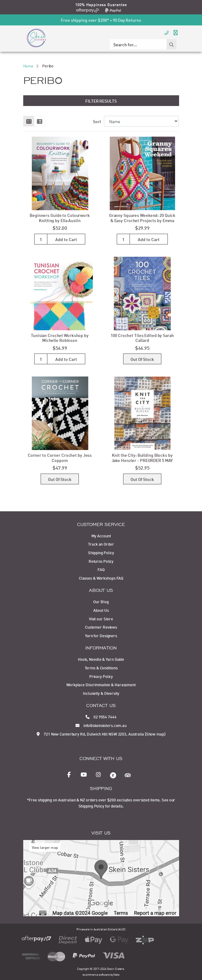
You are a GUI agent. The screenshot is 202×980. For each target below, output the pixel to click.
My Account (101, 535)
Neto (116, 974)
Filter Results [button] (101, 101)
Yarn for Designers (101, 635)
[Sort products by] (141, 121)
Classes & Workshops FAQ (101, 578)
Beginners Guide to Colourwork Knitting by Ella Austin (60, 218)
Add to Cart (66, 239)
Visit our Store (101, 619)
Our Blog (101, 601)
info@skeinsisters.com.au (101, 725)
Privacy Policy (101, 676)
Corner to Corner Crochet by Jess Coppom (60, 457)
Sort (97, 121)
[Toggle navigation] (176, 32)
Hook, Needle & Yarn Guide (101, 659)
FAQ (101, 569)
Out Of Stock (142, 359)
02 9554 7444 (101, 717)
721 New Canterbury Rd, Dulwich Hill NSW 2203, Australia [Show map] (101, 734)
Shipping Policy (101, 552)
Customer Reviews (101, 627)
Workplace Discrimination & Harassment (101, 684)
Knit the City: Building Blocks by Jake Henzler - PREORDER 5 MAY (142, 457)
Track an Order (101, 544)
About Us (101, 610)
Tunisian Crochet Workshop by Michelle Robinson (60, 338)
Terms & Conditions (101, 668)
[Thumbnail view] (29, 121)
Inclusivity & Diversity (101, 693)
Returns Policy (101, 561)
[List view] (40, 121)
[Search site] (171, 44)
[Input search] (138, 44)
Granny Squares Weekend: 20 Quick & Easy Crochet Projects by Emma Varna (142, 220)
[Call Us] (167, 32)
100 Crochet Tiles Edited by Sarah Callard (142, 338)
